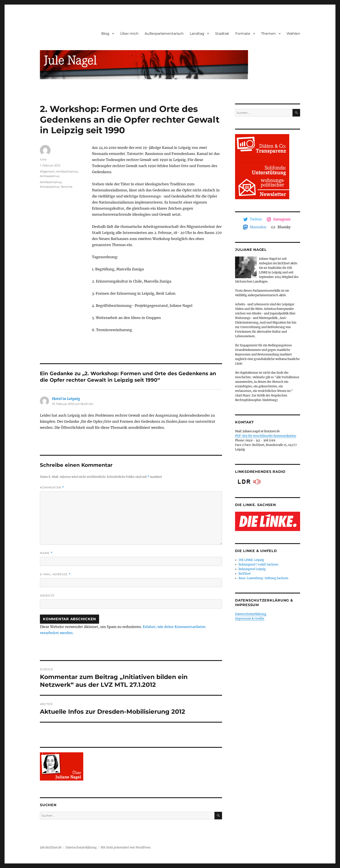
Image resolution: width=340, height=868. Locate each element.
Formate (243, 34)
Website (47, 595)
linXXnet (245, 574)
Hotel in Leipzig (66, 399)
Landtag (197, 34)
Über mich (129, 34)
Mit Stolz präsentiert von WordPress (126, 847)
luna (43, 159)
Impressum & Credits (250, 619)
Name (46, 553)
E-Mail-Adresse (55, 574)
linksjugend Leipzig (252, 569)
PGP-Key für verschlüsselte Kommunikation (266, 436)
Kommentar (52, 487)
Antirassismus (50, 176)
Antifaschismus (67, 171)
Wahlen (293, 34)
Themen (268, 34)
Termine (67, 187)
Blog (105, 34)
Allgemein (47, 171)
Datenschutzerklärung (251, 614)
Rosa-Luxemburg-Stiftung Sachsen (263, 578)
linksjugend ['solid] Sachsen (258, 565)
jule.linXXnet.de (51, 847)
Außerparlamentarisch (164, 34)
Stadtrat (222, 34)
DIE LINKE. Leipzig (251, 560)
